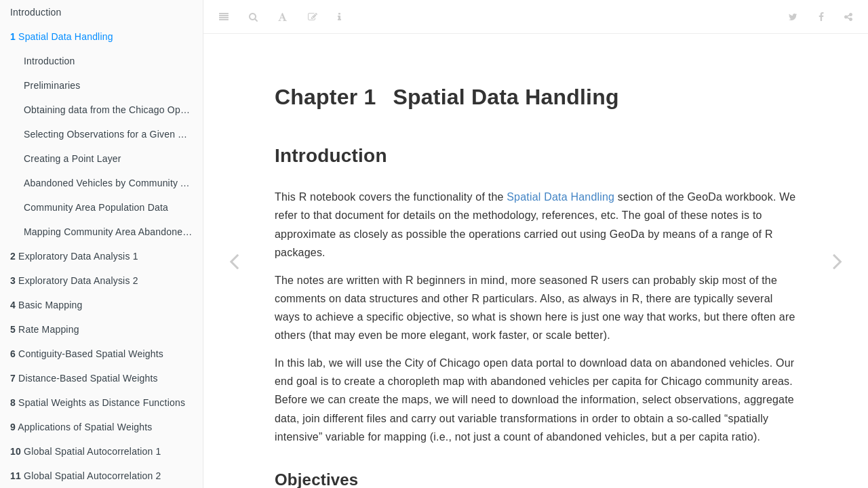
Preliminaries (52, 85)
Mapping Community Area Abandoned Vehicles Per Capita (113, 232)
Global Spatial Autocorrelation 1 (86, 451)
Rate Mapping (45, 329)
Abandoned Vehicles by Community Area (112, 183)
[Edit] (313, 17)
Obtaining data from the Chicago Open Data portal (113, 110)
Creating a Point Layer (73, 159)
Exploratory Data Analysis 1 (74, 256)
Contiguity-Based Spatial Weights (87, 354)
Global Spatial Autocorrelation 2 (86, 476)
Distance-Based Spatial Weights (84, 378)
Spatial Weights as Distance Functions (98, 403)
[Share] (848, 17)
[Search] (253, 17)
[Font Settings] (282, 17)
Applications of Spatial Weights (81, 427)
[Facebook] (821, 17)
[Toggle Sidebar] (224, 17)
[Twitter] (793, 17)
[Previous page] (234, 261)
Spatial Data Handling (62, 37)
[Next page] (837, 261)
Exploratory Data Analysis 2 (74, 281)
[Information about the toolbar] (339, 17)
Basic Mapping (46, 305)
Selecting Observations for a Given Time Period (113, 134)
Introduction (36, 12)
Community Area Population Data (96, 207)
